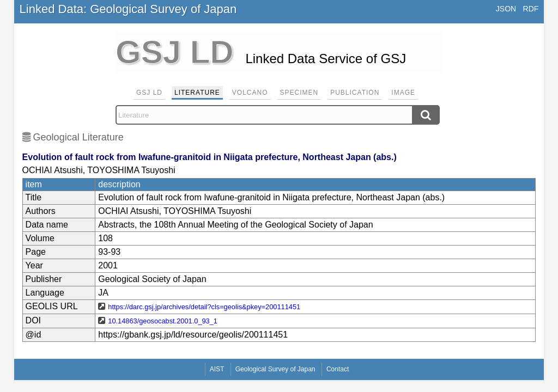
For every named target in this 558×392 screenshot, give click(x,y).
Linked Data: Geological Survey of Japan (128, 9)
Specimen (299, 93)
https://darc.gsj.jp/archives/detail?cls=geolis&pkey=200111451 (204, 307)
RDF (531, 9)
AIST (217, 369)
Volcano (250, 93)
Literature (197, 93)
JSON (506, 9)
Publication (355, 93)
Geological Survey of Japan (275, 369)
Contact (338, 369)
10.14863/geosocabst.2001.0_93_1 (163, 321)
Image (403, 93)
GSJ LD (149, 93)
